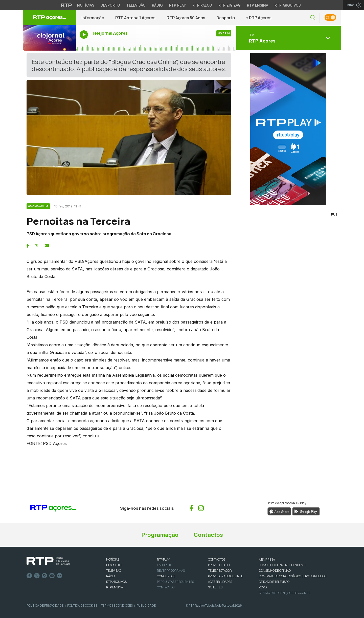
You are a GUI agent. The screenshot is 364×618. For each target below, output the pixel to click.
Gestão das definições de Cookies (285, 593)
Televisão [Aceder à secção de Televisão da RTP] (136, 5)
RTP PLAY (163, 559)
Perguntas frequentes (175, 582)
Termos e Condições (117, 605)
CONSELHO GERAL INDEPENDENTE (283, 565)
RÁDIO (110, 576)
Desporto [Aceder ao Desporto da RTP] (110, 5)
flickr (60, 576)
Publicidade (146, 605)
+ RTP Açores (259, 18)
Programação (160, 535)
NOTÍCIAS (113, 559)
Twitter (37, 576)
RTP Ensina (115, 587)
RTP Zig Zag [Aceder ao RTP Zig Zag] (230, 5)
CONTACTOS (217, 559)
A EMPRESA (267, 559)
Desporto (226, 18)
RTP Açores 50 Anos (186, 18)
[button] (313, 18)
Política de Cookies (82, 605)
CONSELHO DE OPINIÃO (275, 571)
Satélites (215, 587)
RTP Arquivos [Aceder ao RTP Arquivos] (288, 5)
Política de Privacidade (45, 605)
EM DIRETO (165, 565)
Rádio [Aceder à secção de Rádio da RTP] (157, 5)
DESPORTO (114, 565)
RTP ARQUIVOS (116, 582)
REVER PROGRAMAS (171, 571)
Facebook (29, 576)
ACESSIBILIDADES (220, 582)
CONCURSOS (166, 576)
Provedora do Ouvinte (225, 576)
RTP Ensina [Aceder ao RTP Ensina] (258, 5)
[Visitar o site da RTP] (66, 5)
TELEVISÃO (114, 571)
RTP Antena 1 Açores (135, 18)
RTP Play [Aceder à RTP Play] (178, 5)
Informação (93, 18)
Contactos (208, 535)
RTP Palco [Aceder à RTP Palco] (202, 5)
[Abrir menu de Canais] (288, 38)
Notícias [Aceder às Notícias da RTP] (86, 5)
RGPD (263, 587)
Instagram (44, 576)
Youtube (52, 576)
